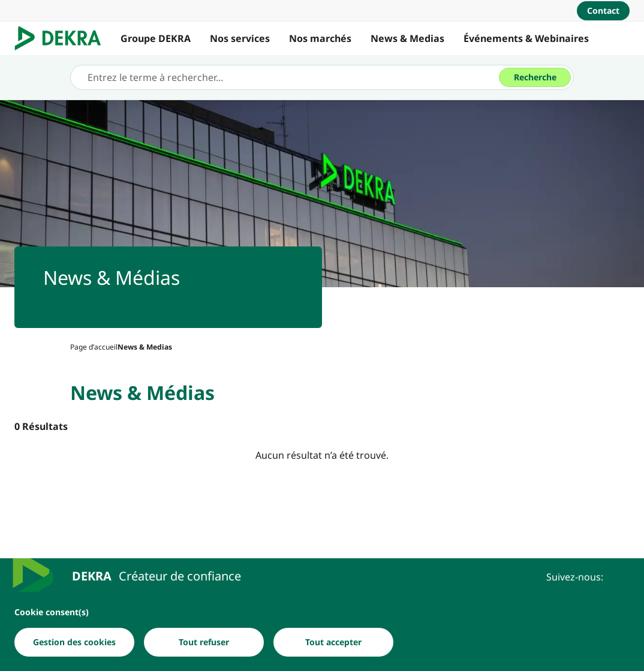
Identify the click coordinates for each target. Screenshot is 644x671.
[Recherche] (535, 77)
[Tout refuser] (204, 643)
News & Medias (407, 38)
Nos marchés (320, 38)
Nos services (240, 38)
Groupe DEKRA (156, 38)
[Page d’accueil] (94, 347)
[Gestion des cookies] (74, 643)
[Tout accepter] (333, 643)
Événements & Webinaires (526, 38)
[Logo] (63, 38)
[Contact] (603, 11)
